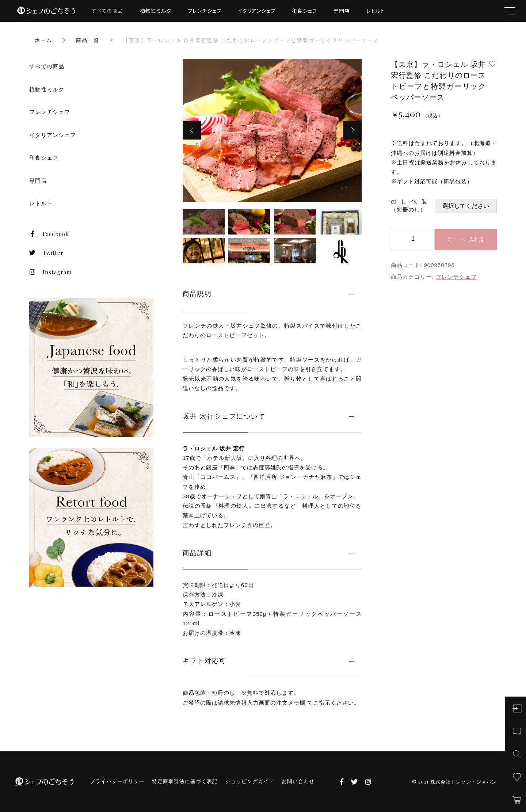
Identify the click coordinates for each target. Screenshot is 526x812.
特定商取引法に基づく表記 (185, 781)
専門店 (342, 11)
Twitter (46, 253)
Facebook (49, 234)
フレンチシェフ (205, 11)
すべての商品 (107, 11)
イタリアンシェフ (257, 11)
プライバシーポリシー (117, 781)
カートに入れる (466, 239)
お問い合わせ (298, 781)
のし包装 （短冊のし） (413, 206)
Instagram (50, 272)
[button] (192, 130)
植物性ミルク (156, 11)
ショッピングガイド (250, 781)
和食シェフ (304, 11)
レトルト (376, 11)
